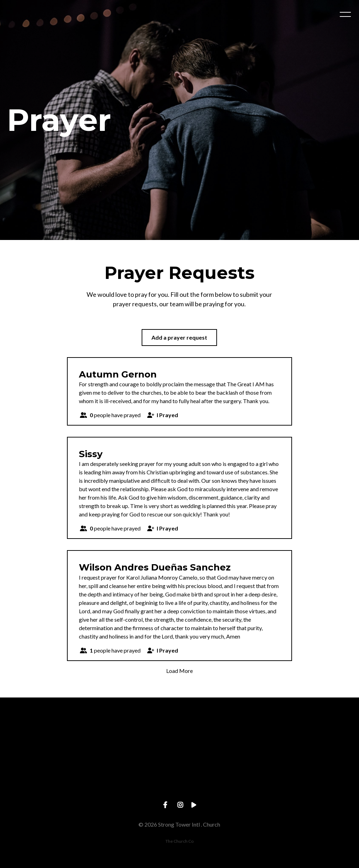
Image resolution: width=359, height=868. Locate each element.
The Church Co (179, 841)
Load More (179, 671)
